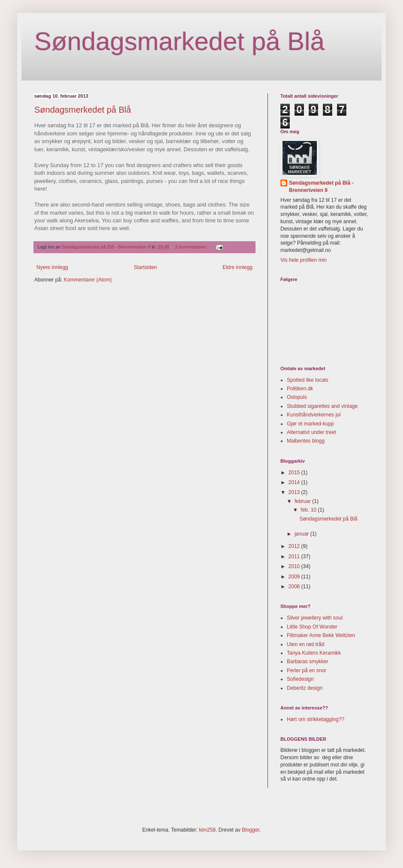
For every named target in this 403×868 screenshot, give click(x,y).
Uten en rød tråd (305, 644)
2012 (295, 546)
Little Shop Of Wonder (312, 627)
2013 (295, 492)
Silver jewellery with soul (315, 618)
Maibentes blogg (306, 441)
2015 (295, 473)
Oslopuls (297, 397)
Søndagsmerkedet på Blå (83, 110)
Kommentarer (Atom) (88, 280)
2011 (295, 557)
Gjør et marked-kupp (310, 424)
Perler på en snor (307, 670)
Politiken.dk (300, 389)
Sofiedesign (300, 679)
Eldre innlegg (238, 267)
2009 (295, 577)
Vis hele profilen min (304, 260)
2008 (295, 587)
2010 (295, 566)
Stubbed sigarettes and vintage (322, 406)
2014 (295, 482)
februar (303, 501)
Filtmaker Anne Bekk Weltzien (321, 635)
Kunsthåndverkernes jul (314, 415)
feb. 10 (309, 510)
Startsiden (145, 267)
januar (302, 534)
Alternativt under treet (311, 432)
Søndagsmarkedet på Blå (179, 41)
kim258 (207, 830)
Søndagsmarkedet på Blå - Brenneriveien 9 (321, 187)
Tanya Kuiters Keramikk (314, 653)
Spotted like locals (308, 380)
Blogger (251, 830)
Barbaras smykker (308, 661)
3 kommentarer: (192, 247)
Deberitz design (305, 688)
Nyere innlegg (52, 267)
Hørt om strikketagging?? (316, 719)
